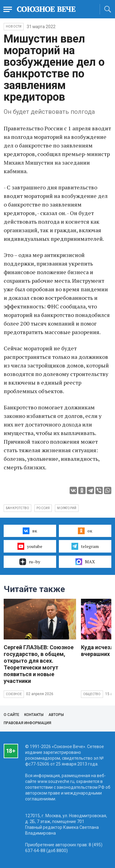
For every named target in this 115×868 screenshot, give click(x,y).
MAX (85, 562)
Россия (43, 508)
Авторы (56, 715)
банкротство (17, 508)
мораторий (67, 508)
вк (30, 531)
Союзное (14, 694)
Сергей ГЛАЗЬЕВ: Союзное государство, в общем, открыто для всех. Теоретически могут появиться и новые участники (39, 664)
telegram (85, 546)
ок (85, 531)
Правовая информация (27, 723)
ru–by (30, 562)
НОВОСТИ (14, 26)
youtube (30, 546)
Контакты (34, 715)
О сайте (11, 715)
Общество (92, 694)
